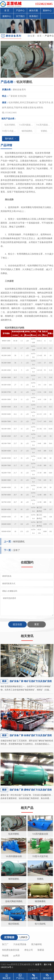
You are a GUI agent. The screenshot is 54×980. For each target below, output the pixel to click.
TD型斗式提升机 (10, 131)
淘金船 (5, 956)
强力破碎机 (37, 944)
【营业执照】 (47, 970)
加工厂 (5, 944)
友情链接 (9, 937)
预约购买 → (11, 139)
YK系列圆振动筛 (44, 125)
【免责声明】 (34, 970)
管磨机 (44, 131)
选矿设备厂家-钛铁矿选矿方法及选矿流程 (31, 735)
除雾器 (41, 950)
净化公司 (29, 950)
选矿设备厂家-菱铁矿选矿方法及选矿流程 (31, 790)
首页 (39, 36)
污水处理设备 (20, 944)
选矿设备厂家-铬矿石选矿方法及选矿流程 (31, 681)
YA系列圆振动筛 (27, 125)
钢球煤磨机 (27, 131)
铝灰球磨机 (10, 125)
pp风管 (17, 956)
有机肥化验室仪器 (11, 950)
